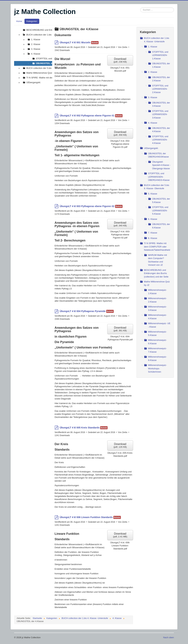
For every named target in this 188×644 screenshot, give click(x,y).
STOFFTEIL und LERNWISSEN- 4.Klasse (160, 140)
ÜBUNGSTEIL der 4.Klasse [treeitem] (50, 63)
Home (19, 21)
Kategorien (32, 21)
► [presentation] (24, 40)
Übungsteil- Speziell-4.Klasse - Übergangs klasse (161, 165)
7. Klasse (153, 233)
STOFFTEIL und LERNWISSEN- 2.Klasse (160, 89)
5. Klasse (153, 194)
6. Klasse (153, 219)
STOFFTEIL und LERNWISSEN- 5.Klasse (160, 210)
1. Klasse (153, 47)
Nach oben (169, 637)
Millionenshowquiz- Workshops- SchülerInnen (157, 368)
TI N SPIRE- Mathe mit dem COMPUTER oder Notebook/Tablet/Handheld (157, 247)
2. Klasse (153, 72)
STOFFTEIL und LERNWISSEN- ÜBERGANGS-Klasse (159, 177)
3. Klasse (153, 97)
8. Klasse (153, 238)
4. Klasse (153, 123)
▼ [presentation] (19, 35)
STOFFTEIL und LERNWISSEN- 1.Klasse (160, 55)
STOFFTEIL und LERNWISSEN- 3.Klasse (160, 114)
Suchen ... (140, 8)
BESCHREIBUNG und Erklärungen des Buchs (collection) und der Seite (156, 273)
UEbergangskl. (151, 148)
